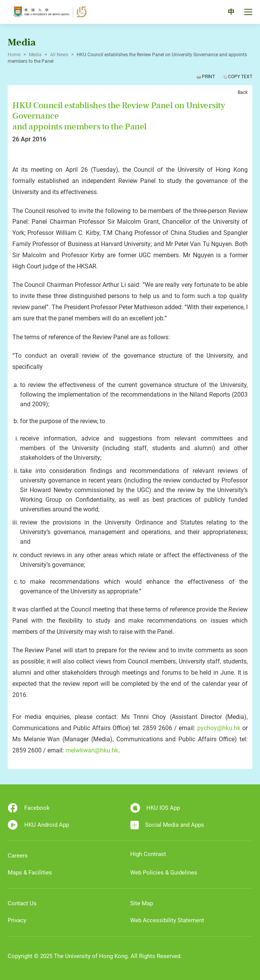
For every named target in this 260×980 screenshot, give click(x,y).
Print (208, 77)
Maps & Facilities (30, 873)
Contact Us (22, 903)
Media (35, 55)
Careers (18, 856)
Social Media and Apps (167, 825)
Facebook (29, 808)
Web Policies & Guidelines (164, 873)
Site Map (142, 903)
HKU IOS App (155, 808)
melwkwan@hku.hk (92, 750)
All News (59, 55)
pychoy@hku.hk (219, 728)
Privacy (17, 920)
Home (14, 55)
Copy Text (240, 77)
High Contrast (148, 854)
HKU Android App (38, 825)
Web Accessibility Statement (167, 920)
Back (243, 92)
